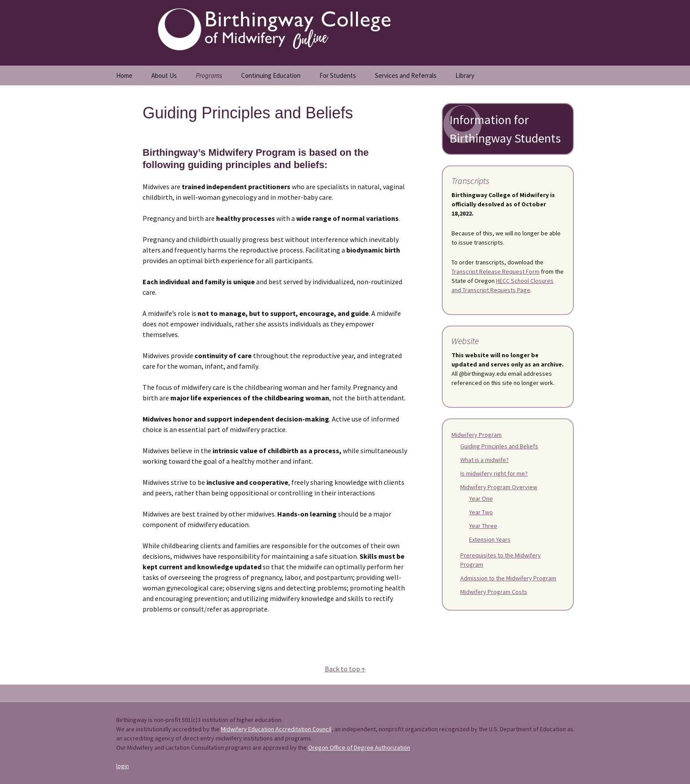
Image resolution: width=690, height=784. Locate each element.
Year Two (481, 512)
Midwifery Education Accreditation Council (276, 729)
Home (124, 75)
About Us (164, 75)
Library (465, 75)
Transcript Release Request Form (495, 271)
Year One (481, 498)
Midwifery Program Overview (499, 487)
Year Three (483, 526)
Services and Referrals (406, 75)
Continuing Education (271, 75)
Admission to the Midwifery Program (508, 578)
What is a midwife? (484, 460)
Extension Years (490, 539)
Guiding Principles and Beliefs (499, 446)
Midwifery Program (477, 435)
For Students (338, 75)
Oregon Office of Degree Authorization (359, 747)
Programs (209, 75)
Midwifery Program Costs (494, 592)
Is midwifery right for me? (494, 473)
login (123, 766)
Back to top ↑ (345, 669)
